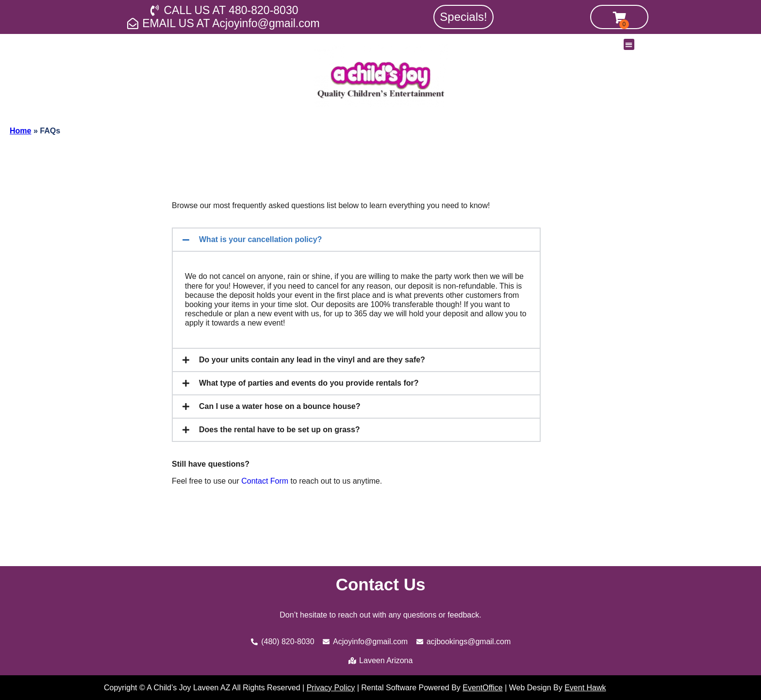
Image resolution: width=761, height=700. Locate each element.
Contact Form (265, 481)
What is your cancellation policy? (260, 239)
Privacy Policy (331, 688)
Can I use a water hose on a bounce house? (280, 406)
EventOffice (482, 688)
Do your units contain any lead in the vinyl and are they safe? (312, 360)
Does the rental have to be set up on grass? (280, 430)
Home (20, 131)
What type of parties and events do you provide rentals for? (309, 383)
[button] (629, 44)
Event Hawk (585, 688)
